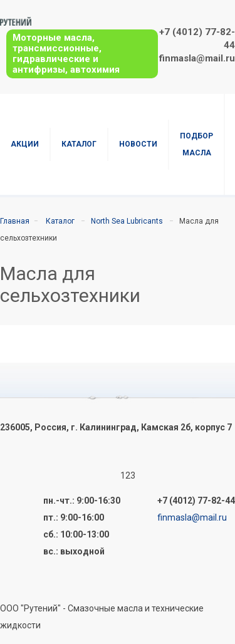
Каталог (79, 144)
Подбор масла (196, 144)
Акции (25, 144)
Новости (138, 144)
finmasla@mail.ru (197, 58)
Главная (15, 221)
